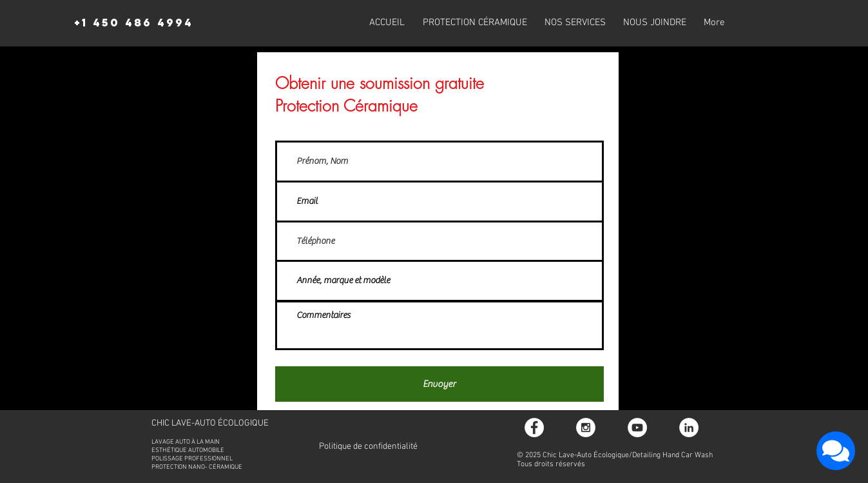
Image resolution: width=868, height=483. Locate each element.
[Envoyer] (439, 384)
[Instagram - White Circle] (586, 428)
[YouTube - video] (637, 428)
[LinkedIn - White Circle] (689, 428)
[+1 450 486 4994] (134, 23)
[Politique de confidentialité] (368, 446)
